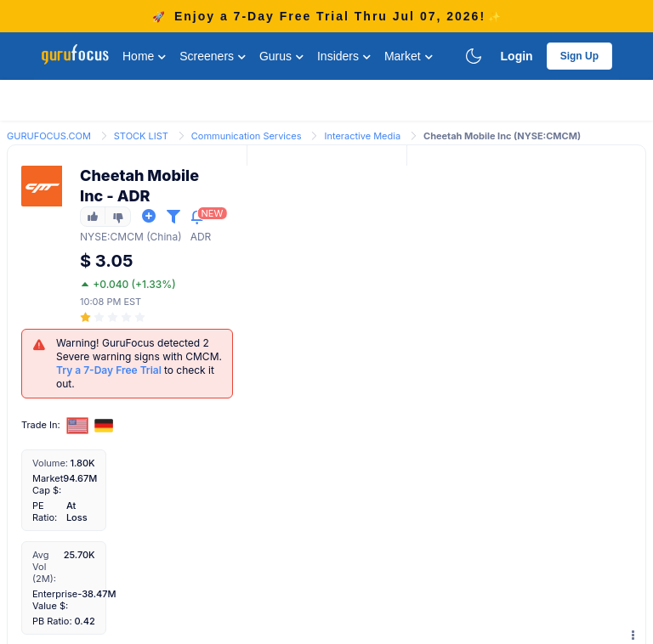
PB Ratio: (52, 621)
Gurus (281, 56)
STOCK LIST (141, 136)
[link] (49, 135)
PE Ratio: (45, 511)
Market (409, 56)
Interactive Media (362, 136)
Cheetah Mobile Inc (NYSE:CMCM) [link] (502, 136)
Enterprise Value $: (55, 600)
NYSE (94, 237)
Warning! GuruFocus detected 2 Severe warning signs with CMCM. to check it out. (139, 363)
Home (144, 56)
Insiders (344, 56)
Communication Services (247, 136)
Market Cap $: (48, 484)
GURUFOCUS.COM (49, 136)
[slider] (114, 317)
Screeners (213, 56)
